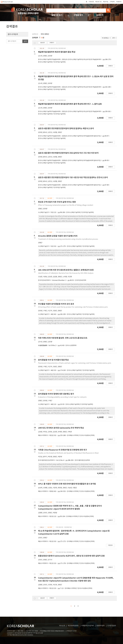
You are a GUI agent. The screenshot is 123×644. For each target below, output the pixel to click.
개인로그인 (98, 2)
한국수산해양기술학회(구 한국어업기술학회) (52, 62)
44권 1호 (53, 404)
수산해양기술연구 (44, 212)
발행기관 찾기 (57, 15)
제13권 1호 (53, 516)
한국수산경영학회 (71, 346)
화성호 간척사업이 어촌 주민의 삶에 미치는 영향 (57, 202)
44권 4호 (53, 314)
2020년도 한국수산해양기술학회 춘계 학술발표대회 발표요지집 (81, 136)
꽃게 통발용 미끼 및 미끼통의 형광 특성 (53, 360)
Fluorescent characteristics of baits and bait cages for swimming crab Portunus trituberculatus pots (75, 363)
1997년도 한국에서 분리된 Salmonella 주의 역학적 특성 (61, 428)
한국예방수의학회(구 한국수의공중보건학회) (81, 435)
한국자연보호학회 (81, 280)
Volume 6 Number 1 (59, 280)
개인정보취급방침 (73, 626)
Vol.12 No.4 (60, 460)
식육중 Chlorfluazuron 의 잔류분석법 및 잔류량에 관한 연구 (63, 450)
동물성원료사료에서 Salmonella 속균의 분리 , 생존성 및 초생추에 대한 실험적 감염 (71, 556)
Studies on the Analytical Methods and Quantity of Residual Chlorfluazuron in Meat (68, 453)
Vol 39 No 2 (52, 346)
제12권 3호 (53, 541)
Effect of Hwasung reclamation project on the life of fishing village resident (66, 205)
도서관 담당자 (112, 626)
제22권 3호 (53, 435)
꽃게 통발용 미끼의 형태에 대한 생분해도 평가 (56, 394)
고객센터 (112, 2)
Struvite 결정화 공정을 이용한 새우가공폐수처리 (58, 236)
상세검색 (100, 15)
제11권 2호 (53, 588)
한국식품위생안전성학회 (82, 460)
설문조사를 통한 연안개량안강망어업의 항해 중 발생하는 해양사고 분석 (66, 128)
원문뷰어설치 (101, 626)
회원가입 (106, 2)
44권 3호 (53, 370)
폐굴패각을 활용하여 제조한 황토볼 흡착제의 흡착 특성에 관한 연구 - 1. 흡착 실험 (70, 104)
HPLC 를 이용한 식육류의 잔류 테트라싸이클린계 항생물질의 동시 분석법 (67, 484)
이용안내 (119, 2)
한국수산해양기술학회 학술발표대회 (49, 60)
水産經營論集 (43, 346)
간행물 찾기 (78, 15)
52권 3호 (53, 246)
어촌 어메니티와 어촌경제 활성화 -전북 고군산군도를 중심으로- (63, 338)
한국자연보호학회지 (44, 280)
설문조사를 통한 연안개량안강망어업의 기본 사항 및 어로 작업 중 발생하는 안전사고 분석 (73, 177)
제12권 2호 (53, 563)
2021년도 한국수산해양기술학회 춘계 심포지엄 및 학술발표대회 (82, 60)
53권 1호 (53, 212)
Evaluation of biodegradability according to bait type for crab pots (62, 397)
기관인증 (91, 2)
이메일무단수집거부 (87, 626)
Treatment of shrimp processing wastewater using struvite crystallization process (68, 239)
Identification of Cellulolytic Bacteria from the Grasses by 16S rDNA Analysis (66, 273)
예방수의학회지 (43, 435)
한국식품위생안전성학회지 (46, 460)
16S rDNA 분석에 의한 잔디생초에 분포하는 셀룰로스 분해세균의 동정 (66, 270)
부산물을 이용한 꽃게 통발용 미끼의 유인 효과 (56, 304)
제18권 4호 (53, 491)
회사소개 (62, 626)
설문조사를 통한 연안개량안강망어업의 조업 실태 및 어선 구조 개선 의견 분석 (68, 153)
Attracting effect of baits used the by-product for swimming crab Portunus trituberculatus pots (73, 307)
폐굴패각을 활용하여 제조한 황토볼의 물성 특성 (57, 52)
